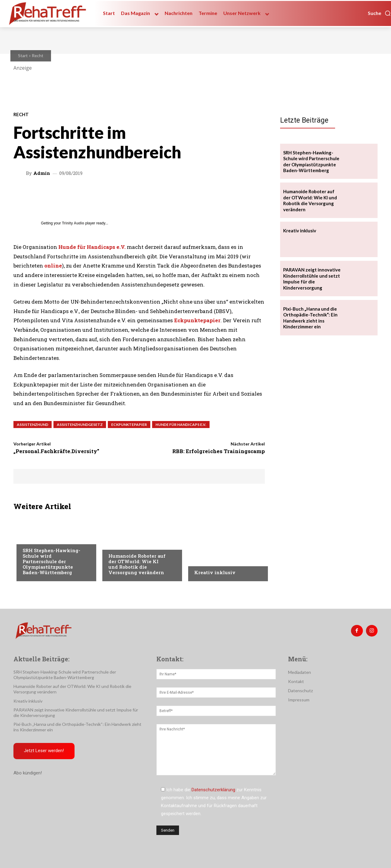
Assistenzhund (33, 425)
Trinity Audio (73, 223)
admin (42, 173)
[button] (379, 13)
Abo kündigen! (28, 774)
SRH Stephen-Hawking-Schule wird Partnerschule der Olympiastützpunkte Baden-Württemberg (51, 561)
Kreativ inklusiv (215, 572)
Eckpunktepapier (197, 320)
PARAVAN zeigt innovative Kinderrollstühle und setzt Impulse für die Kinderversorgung (312, 279)
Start (23, 55)
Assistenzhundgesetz (80, 425)
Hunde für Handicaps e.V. (181, 425)
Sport (29, 538)
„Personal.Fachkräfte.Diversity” (56, 451)
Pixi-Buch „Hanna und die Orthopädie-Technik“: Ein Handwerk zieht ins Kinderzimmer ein (310, 318)
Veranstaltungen (127, 544)
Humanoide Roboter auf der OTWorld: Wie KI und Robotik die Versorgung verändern (137, 564)
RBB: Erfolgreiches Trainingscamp (219, 451)
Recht (38, 55)
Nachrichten (208, 560)
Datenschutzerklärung (213, 790)
